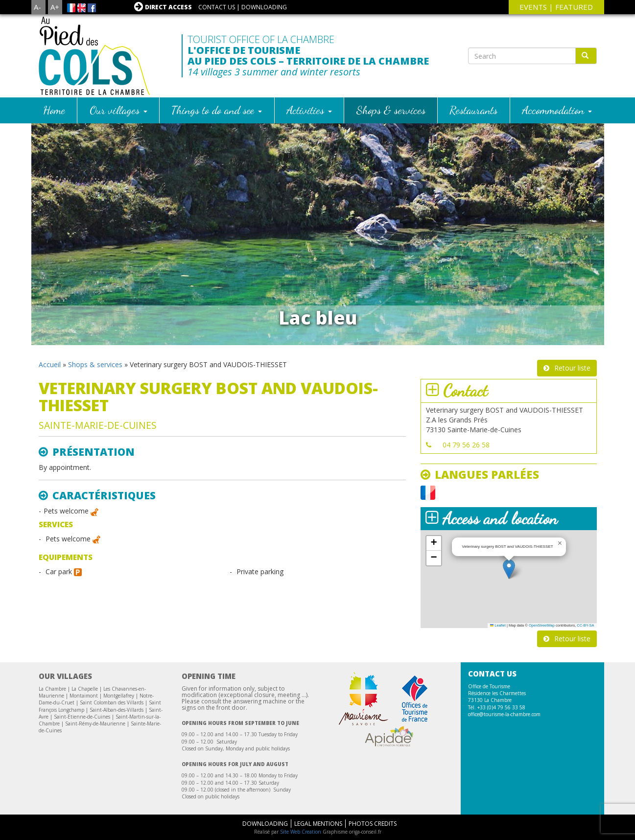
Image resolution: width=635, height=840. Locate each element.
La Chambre (52, 689)
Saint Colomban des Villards (112, 702)
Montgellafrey (119, 696)
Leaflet (498, 625)
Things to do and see (217, 110)
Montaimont (84, 696)
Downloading (264, 7)
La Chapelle (85, 689)
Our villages (118, 110)
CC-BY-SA (585, 625)
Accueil (50, 364)
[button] (509, 569)
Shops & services (391, 110)
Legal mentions (318, 824)
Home (54, 110)
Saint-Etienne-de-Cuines (82, 717)
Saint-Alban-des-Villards (117, 710)
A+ (55, 7)
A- (37, 7)
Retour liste (572, 368)
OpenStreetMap (542, 625)
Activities (309, 110)
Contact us (217, 7)
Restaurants (473, 110)
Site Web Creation (301, 832)
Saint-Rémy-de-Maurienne (95, 723)
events (533, 7)
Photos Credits (373, 824)
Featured (574, 7)
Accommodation (557, 110)
